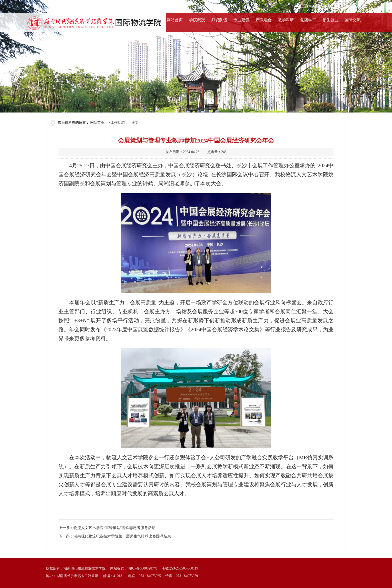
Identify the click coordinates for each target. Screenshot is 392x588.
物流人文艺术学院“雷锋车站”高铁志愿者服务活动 (114, 528)
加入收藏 (330, 6)
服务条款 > (58, 6)
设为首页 (312, 6)
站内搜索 (348, 6)
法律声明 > (79, 6)
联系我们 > (100, 6)
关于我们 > (38, 6)
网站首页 (97, 123)
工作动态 (118, 123)
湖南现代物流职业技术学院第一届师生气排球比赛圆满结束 (122, 536)
